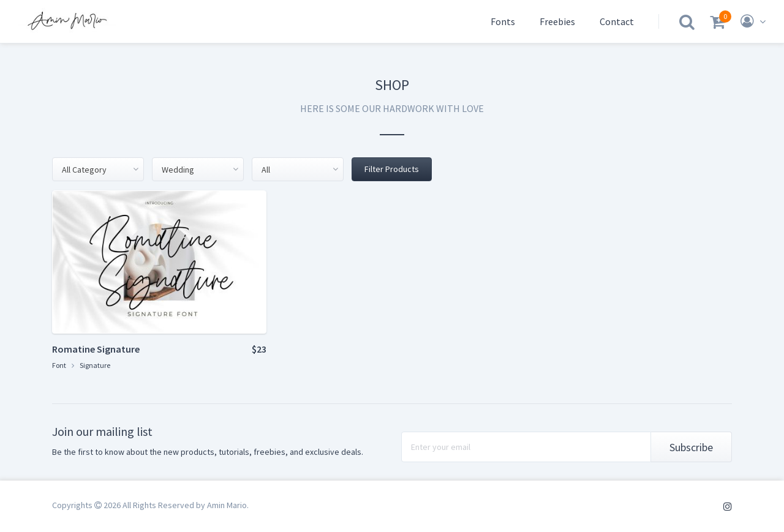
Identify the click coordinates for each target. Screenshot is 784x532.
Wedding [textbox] (178, 170)
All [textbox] (266, 170)
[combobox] (98, 169)
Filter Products (392, 169)
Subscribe (691, 447)
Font (59, 365)
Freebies (557, 21)
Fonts (503, 21)
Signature (95, 365)
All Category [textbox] (84, 170)
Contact (617, 21)
